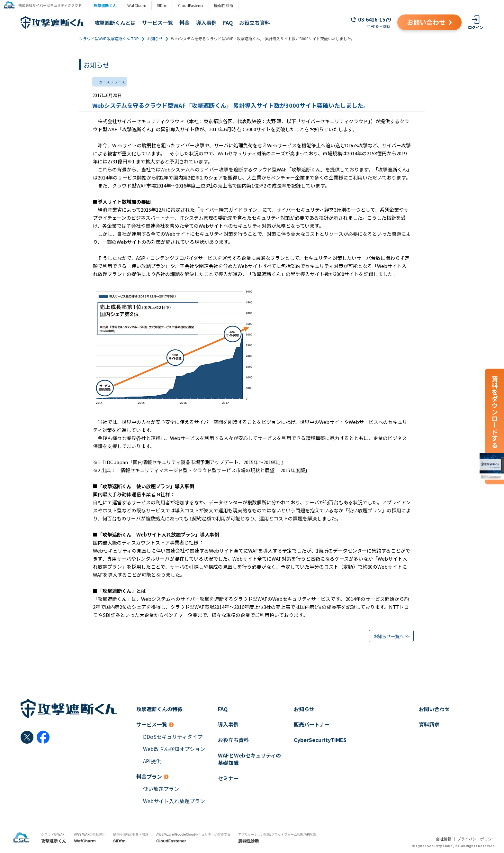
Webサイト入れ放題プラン (174, 801)
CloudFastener (193, 5)
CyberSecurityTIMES (320, 740)
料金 (184, 23)
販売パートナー (312, 725)
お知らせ (155, 38)
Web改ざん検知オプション (174, 749)
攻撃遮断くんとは (115, 23)
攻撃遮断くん (108, 5)
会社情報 (444, 839)
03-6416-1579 (374, 19)
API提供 (152, 761)
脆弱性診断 (226, 5)
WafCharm (139, 5)
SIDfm (165, 5)
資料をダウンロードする (495, 412)
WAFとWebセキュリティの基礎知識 (249, 759)
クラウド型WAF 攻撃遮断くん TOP (109, 38)
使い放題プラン (161, 789)
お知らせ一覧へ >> (391, 636)
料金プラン (149, 777)
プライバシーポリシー (476, 839)
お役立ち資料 (255, 23)
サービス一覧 (157, 23)
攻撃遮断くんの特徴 (159, 709)
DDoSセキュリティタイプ (173, 737)
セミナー (228, 778)
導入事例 (206, 23)
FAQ (228, 23)
